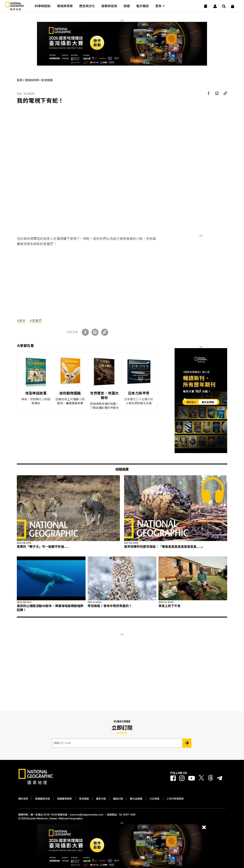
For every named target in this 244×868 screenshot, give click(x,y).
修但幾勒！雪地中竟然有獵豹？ (110, 606)
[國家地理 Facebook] (173, 778)
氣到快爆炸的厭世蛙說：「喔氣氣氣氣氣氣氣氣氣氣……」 (164, 547)
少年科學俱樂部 (175, 799)
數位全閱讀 (136, 799)
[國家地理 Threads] (211, 778)
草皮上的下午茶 (170, 606)
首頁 (20, 80)
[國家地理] (15, 10)
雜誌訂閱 (118, 799)
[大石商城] (233, 6)
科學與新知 (43, 6)
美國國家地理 (43, 799)
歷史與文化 (87, 6)
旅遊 (127, 6)
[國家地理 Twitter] (201, 778)
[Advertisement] (87, 280)
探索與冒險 (109, 6)
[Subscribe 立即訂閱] (187, 743)
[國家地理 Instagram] (182, 778)
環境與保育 (65, 6)
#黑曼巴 (36, 321)
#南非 (21, 321)
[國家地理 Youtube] (192, 778)
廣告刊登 (101, 799)
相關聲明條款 (65, 799)
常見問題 (84, 799)
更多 (160, 6)
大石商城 (154, 799)
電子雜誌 (143, 6)
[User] (215, 6)
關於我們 (23, 799)
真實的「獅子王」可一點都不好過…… (43, 547)
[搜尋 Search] (224, 6)
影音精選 (47, 80)
